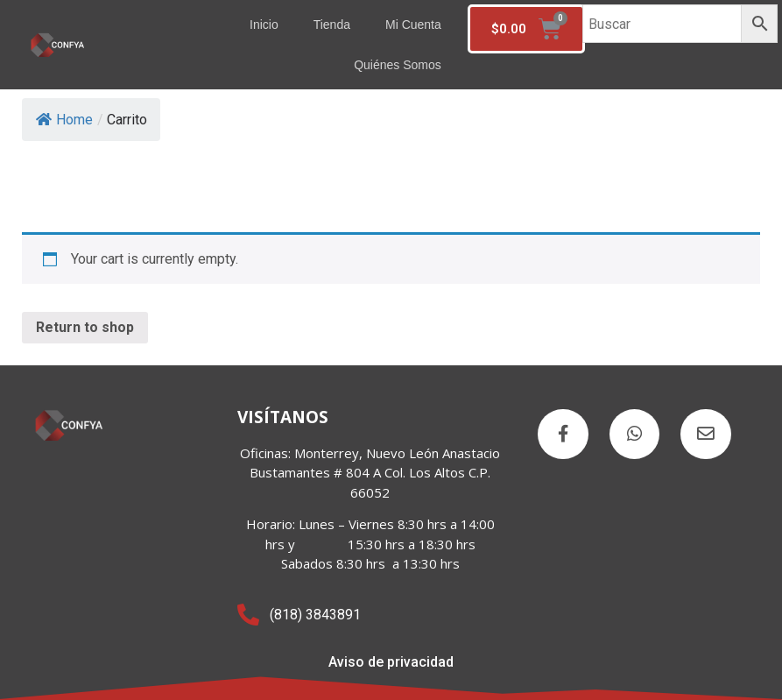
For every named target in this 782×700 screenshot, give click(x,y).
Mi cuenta (413, 25)
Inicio (264, 25)
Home (64, 120)
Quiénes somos (398, 65)
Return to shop (85, 327)
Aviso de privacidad (391, 662)
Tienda (332, 25)
